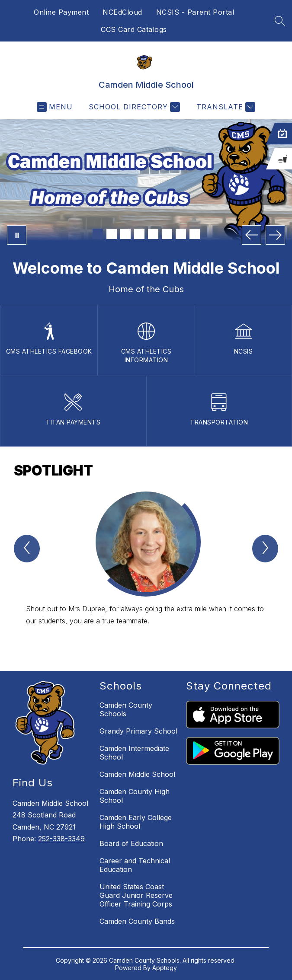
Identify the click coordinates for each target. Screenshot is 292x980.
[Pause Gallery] (17, 235)
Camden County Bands (137, 921)
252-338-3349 (61, 839)
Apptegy (165, 968)
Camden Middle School (137, 774)
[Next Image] (275, 235)
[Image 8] (195, 234)
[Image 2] (112, 234)
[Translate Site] (225, 107)
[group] (146, 566)
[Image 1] (98, 234)
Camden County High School (135, 796)
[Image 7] (181, 234)
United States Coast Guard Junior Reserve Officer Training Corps (136, 895)
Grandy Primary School (138, 731)
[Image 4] (139, 234)
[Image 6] (167, 234)
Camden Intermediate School (134, 753)
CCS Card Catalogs (134, 29)
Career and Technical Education (135, 865)
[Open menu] (55, 107)
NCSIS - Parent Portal (195, 12)
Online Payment (61, 12)
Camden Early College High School (136, 822)
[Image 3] (125, 234)
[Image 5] (153, 234)
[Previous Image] (252, 235)
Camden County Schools (126, 709)
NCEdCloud (122, 12)
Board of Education (131, 843)
